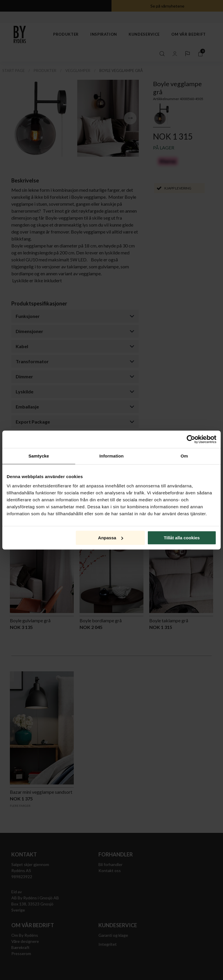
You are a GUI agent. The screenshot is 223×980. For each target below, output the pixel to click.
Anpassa (111, 538)
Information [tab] (111, 456)
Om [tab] (184, 456)
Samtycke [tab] (39, 456)
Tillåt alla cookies (182, 538)
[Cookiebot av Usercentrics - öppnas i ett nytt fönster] (191, 439)
